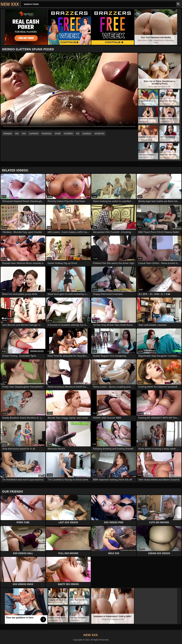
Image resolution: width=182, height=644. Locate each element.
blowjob (8, 133)
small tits (99, 133)
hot (24, 133)
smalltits (68, 133)
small (58, 133)
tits (17, 133)
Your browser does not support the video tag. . (69, 91)
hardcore (47, 133)
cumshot (34, 133)
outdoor (87, 133)
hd (78, 133)
